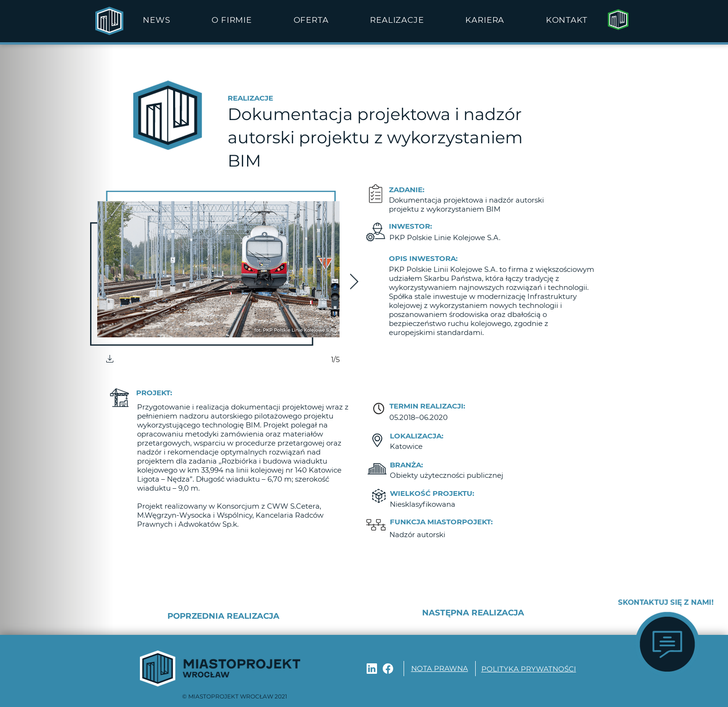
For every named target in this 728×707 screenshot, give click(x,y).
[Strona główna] (618, 20)
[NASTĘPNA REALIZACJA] (461, 613)
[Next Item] (354, 282)
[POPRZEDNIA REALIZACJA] (240, 616)
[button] (231, 20)
